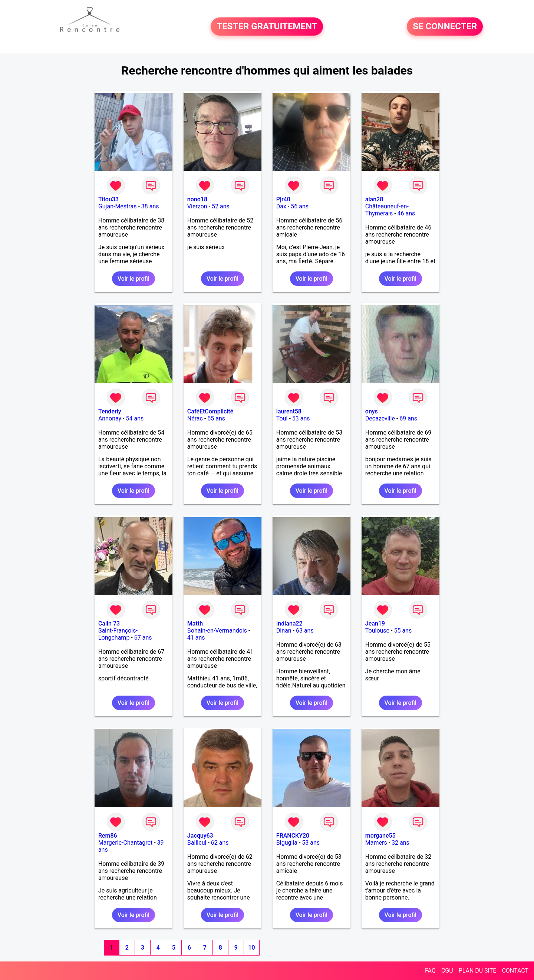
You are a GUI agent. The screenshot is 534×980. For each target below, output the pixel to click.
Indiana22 (289, 623)
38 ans (150, 206)
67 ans (143, 638)
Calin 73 (109, 623)
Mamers (376, 843)
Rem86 (108, 836)
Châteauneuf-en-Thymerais (387, 210)
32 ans (400, 843)
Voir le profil (133, 279)
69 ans (408, 418)
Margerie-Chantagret (125, 843)
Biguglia (287, 843)
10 (251, 948)
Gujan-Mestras (118, 206)
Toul (282, 418)
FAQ (430, 971)
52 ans (221, 206)
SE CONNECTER (445, 27)
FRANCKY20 (293, 836)
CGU (447, 971)
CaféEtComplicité (210, 411)
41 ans (196, 638)
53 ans (301, 418)
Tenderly (110, 411)
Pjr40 (283, 199)
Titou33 (108, 199)
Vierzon (197, 206)
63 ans (305, 631)
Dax (281, 206)
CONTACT (515, 971)
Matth (195, 623)
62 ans (220, 843)
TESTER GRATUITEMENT (267, 27)
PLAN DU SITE (478, 971)
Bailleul (197, 843)
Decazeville (380, 418)
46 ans (406, 213)
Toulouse (377, 631)
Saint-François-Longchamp (118, 634)
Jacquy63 (200, 836)
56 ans (300, 206)
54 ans (135, 418)
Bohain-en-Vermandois (217, 631)
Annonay (110, 418)
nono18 (197, 199)
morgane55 (380, 836)
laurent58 (289, 411)
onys (372, 411)
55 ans (403, 631)
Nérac (195, 418)
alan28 (374, 199)
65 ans (216, 418)
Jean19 (375, 623)
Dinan (284, 631)
